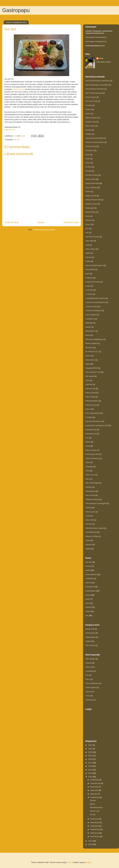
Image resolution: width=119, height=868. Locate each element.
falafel (88, 570)
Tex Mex (89, 562)
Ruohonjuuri (90, 633)
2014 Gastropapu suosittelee (97, 85)
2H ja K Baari (91, 97)
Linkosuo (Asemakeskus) (95, 302)
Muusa (88, 356)
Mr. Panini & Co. (92, 352)
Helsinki (89, 663)
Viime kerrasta (19, 89)
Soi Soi (17, 140)
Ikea (87, 229)
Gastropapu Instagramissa (96, 41)
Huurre (88, 224)
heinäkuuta (95, 797)
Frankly (88, 171)
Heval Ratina (90, 212)
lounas (88, 595)
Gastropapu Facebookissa (96, 37)
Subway (89, 487)
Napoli (88, 364)
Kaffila (88, 253)
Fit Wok (88, 167)
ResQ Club (90, 629)
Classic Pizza (91, 146)
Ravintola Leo (91, 434)
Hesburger (90, 208)
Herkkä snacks (91, 204)
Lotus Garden (91, 315)
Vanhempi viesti (71, 222)
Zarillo (88, 540)
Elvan (88, 159)
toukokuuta (95, 822)
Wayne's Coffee (92, 536)
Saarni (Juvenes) (92, 458)
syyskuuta (95, 790)
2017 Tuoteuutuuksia (94, 93)
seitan (88, 611)
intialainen (89, 578)
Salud (88, 462)
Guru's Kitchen (91, 187)
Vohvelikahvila (91, 532)
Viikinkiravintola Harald (94, 528)
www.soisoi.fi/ (10, 130)
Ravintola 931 (91, 430)
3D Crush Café (91, 101)
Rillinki (88, 442)
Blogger (88, 862)
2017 (90, 763)
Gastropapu (16, 10)
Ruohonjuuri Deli (92, 454)
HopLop (89, 220)
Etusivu (41, 222)
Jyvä (87, 245)
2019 (90, 756)
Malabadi (89, 323)
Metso (88, 335)
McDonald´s (90, 331)
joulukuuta (95, 780)
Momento (89, 348)
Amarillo (89, 105)
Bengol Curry (91, 122)
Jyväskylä (89, 671)
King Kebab (90, 269)
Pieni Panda (90, 397)
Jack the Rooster (92, 237)
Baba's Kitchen (91, 118)
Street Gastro (91, 687)
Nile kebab (90, 376)
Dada (88, 155)
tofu (87, 615)
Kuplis (88, 286)
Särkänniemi (90, 491)
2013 (90, 777)
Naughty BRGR (92, 368)
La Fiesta (89, 290)
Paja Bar (89, 384)
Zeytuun (89, 544)
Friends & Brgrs (92, 175)
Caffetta (88, 134)
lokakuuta (94, 787)
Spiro (87, 479)
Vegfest (88, 641)
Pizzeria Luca (91, 405)
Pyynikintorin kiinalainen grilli (97, 425)
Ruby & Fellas (91, 450)
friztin (69, 862)
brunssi (88, 566)
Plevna (88, 409)
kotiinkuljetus (90, 591)
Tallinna (88, 692)
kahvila (88, 583)
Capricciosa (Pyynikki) (94, 138)
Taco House (90, 495)
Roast (88, 446)
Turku (88, 696)
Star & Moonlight (92, 483)
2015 (90, 770)
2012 (90, 841)
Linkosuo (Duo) (91, 306)
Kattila (88, 261)
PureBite (89, 417)
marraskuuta (96, 783)
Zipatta (88, 549)
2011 (90, 844)
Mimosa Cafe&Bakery (94, 339)
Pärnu (88, 679)
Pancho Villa (90, 389)
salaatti (88, 607)
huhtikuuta (95, 826)
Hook (87, 216)
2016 (90, 766)
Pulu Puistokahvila (93, 413)
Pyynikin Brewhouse (93, 421)
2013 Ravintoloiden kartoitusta (97, 81)
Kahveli (88, 257)
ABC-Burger (90, 659)
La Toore (89, 294)
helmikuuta (95, 833)
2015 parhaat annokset (95, 89)
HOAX (88, 191)
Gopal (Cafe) (90, 179)
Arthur (88, 114)
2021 (90, 749)
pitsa (87, 603)
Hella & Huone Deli (93, 200)
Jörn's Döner (90, 249)
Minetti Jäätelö (91, 343)
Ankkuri (88, 109)
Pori (87, 675)
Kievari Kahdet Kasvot (94, 265)
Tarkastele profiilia (104, 62)
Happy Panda (91, 196)
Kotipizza (89, 278)
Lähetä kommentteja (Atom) (44, 230)
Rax (87, 438)
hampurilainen (91, 574)
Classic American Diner (95, 142)
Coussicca (90, 150)
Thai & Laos (90, 512)
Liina (101, 58)
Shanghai (89, 467)
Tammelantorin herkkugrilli (96, 503)
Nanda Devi (90, 360)
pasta (88, 599)
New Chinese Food (93, 372)
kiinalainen (90, 587)
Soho (87, 471)
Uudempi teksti (12, 222)
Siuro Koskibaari (92, 683)
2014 (90, 773)
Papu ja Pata (90, 393)
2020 (90, 752)
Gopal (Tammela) (92, 183)
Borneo (88, 130)
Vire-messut (90, 645)
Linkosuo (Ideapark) (93, 310)
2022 (90, 745)
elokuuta (94, 794)
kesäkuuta (95, 819)
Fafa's (88, 163)
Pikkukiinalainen (92, 401)
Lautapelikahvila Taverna (95, 298)
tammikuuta (95, 836)
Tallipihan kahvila (92, 499)
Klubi (87, 274)
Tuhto (88, 516)
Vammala (89, 700)
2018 (90, 759)
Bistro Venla (90, 126)
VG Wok (89, 524)
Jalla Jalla (89, 241)
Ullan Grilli (89, 520)
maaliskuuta (95, 829)
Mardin (88, 327)
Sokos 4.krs (90, 475)
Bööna (92, 804)
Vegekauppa (90, 637)
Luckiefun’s (90, 319)
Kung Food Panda (93, 282)
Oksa (87, 380)
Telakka (88, 508)
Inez (87, 233)
